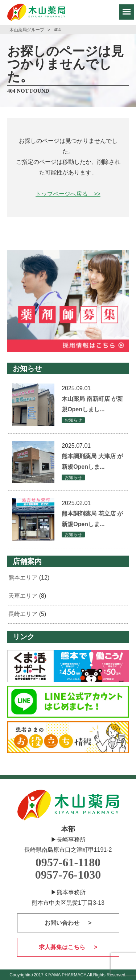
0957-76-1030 (68, 875)
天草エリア (23, 596)
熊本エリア (23, 578)
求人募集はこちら (63, 947)
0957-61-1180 (68, 862)
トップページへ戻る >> (68, 194)
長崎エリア (23, 614)
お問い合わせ (63, 923)
